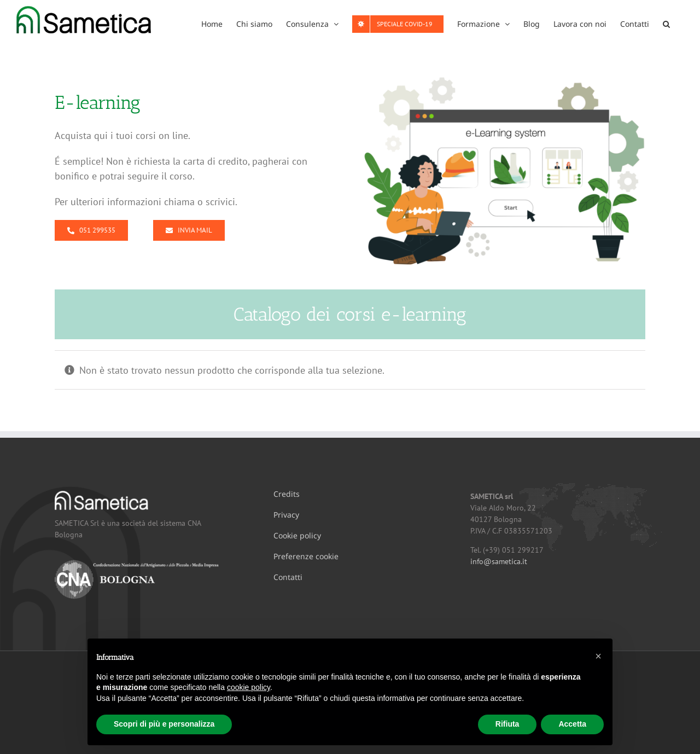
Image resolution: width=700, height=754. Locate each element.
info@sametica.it (499, 561)
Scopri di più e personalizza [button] (164, 724)
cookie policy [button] (249, 687)
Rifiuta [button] (507, 724)
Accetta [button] (572, 724)
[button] (666, 23)
